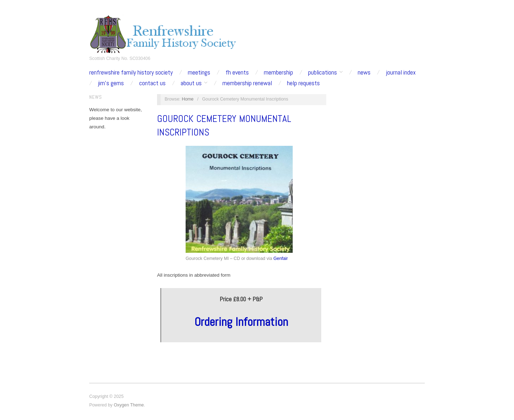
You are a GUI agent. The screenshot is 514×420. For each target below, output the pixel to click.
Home (188, 99)
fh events (237, 72)
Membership (278, 72)
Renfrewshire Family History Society (131, 72)
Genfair (281, 258)
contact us (152, 83)
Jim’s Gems (111, 83)
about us (191, 83)
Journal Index (401, 72)
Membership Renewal (247, 83)
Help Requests (303, 83)
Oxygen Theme (129, 405)
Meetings (199, 72)
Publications (322, 72)
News (364, 72)
